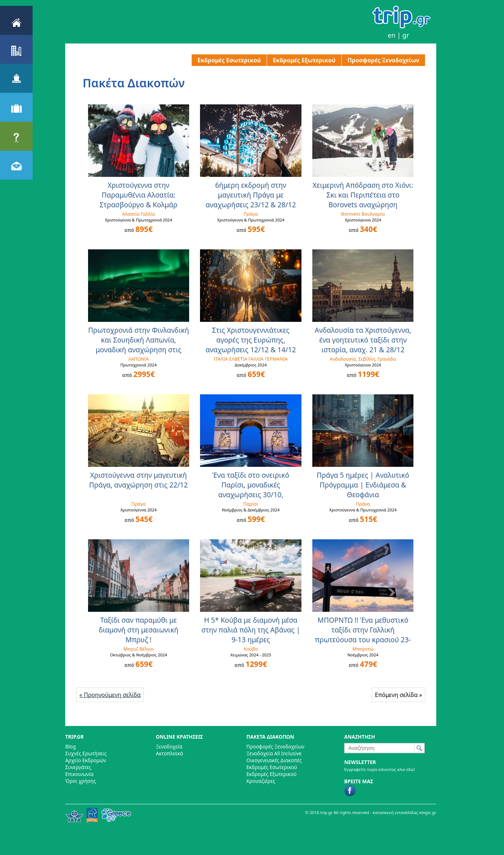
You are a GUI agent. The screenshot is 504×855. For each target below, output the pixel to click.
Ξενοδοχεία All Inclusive (274, 753)
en (391, 35)
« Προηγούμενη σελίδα (110, 695)
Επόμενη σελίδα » (399, 695)
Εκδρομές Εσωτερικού (229, 60)
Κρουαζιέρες (261, 781)
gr (406, 35)
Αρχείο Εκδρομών (86, 760)
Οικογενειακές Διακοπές (274, 760)
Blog (70, 746)
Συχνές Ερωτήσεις (86, 753)
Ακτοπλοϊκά (169, 753)
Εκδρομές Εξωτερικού (304, 60)
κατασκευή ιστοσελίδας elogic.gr (405, 812)
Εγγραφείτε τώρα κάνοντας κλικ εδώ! (380, 769)
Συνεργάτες (78, 767)
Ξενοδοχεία (169, 746)
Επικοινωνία (79, 774)
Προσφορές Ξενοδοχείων (383, 60)
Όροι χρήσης (81, 781)
